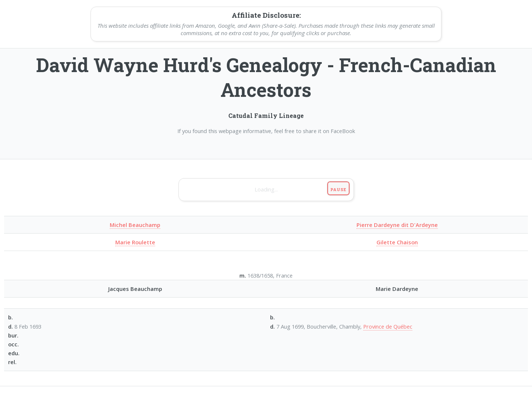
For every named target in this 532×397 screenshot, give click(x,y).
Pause (338, 189)
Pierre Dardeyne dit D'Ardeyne (397, 225)
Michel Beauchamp (135, 225)
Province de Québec (388, 326)
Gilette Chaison (397, 242)
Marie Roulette (135, 242)
